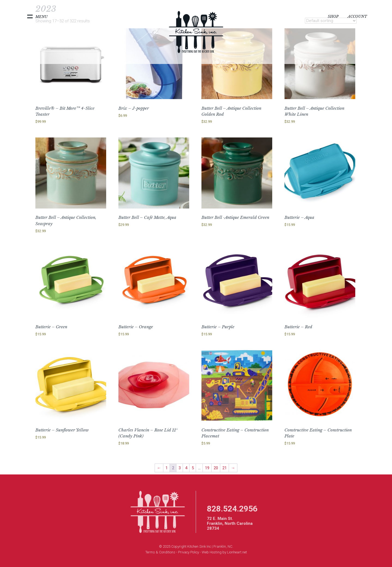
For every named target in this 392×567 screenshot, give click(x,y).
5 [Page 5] (193, 468)
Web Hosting (212, 552)
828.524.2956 (232, 509)
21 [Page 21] (225, 468)
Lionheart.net (237, 552)
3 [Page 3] (180, 468)
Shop (333, 16)
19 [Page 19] (207, 468)
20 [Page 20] (216, 468)
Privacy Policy (189, 552)
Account (357, 16)
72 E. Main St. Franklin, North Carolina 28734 (230, 523)
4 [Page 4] (186, 468)
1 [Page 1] (167, 468)
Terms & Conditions (160, 552)
